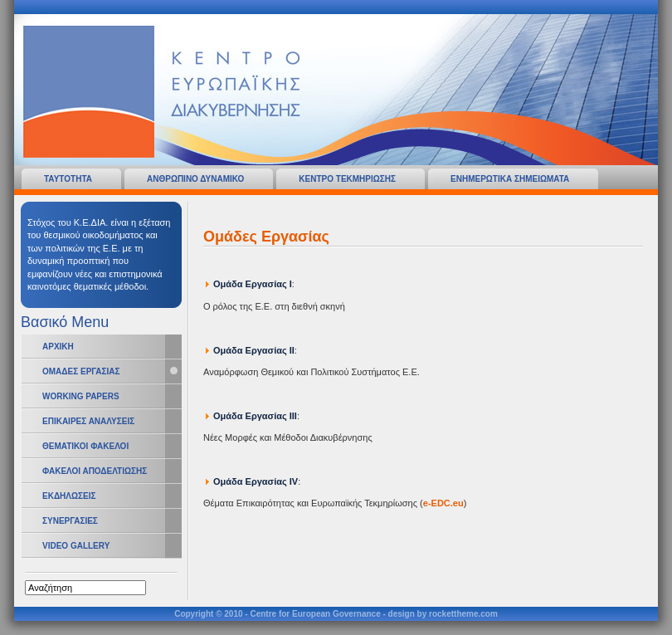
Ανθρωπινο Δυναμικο (195, 179)
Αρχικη (58, 347)
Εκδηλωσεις (69, 496)
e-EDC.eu (443, 503)
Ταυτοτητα (68, 179)
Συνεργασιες (70, 521)
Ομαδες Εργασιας (81, 371)
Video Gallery (76, 546)
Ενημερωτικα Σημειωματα (510, 179)
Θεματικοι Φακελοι (85, 446)
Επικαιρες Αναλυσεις (88, 421)
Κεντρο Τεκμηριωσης (347, 179)
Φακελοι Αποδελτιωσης (95, 471)
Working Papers (81, 396)
